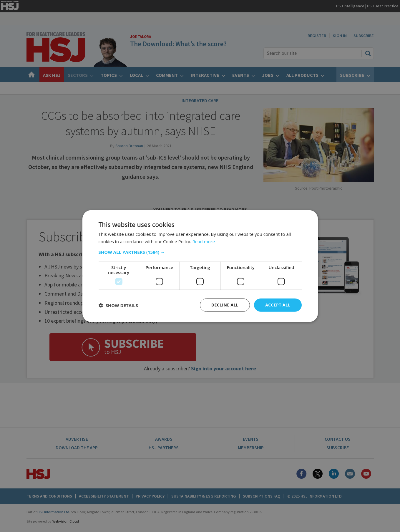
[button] (200, 252)
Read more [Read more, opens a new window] (204, 241)
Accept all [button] (278, 305)
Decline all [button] (225, 305)
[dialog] (200, 266)
